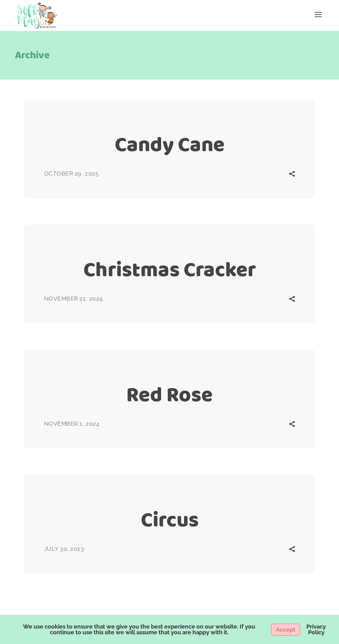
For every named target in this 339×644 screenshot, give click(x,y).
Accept (286, 630)
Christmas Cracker (170, 269)
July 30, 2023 (64, 549)
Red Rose (169, 394)
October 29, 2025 (71, 173)
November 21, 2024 (73, 299)
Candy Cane (170, 144)
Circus (170, 520)
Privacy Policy (316, 629)
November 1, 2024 (72, 424)
